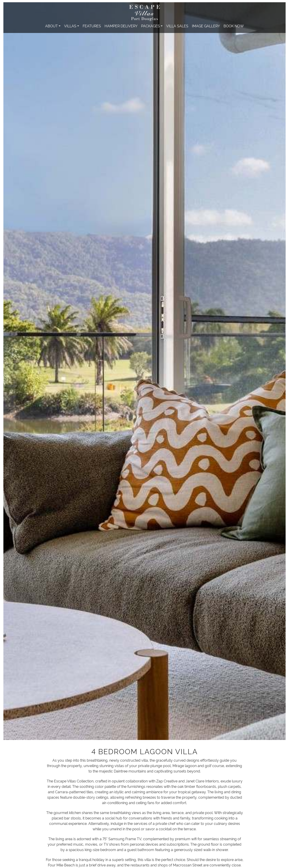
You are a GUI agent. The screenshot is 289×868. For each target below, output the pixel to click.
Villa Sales (177, 26)
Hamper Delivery (121, 26)
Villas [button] (70, 26)
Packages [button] (150, 26)
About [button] (51, 26)
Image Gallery (206, 26)
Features (92, 26)
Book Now (234, 26)
